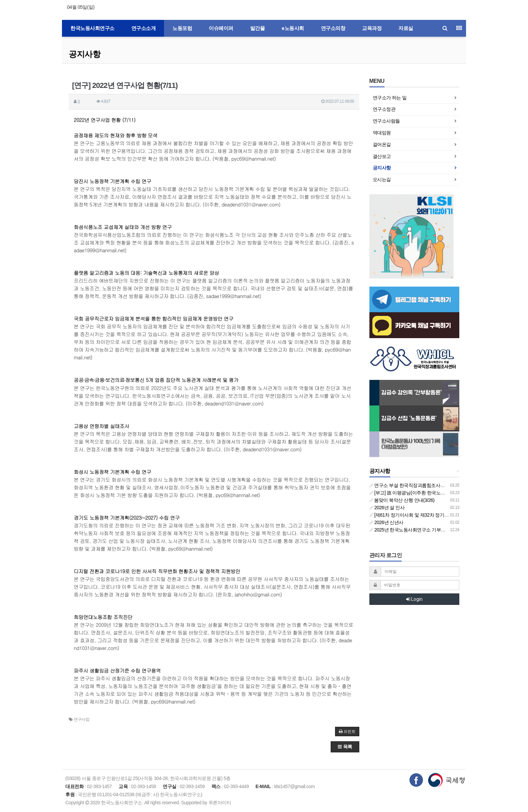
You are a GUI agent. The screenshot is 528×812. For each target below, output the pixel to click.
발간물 (258, 28)
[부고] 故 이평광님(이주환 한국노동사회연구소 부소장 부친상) (434, 493)
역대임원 (382, 133)
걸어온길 (382, 144)
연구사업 (81, 719)
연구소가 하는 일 (390, 98)
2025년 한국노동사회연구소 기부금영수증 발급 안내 (425, 530)
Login (414, 599)
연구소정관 (384, 109)
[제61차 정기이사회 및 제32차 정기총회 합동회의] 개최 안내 (432, 515)
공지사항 (85, 54)
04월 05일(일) (81, 7)
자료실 (406, 28)
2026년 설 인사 (387, 508)
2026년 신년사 (386, 522)
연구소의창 (333, 28)
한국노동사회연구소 (92, 28)
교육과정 (372, 28)
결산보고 (382, 156)
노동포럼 (182, 28)
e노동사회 (293, 28)
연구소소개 (144, 28)
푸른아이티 (220, 803)
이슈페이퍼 (221, 28)
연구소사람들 (386, 121)
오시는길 (382, 180)
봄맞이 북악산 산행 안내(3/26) (402, 500)
